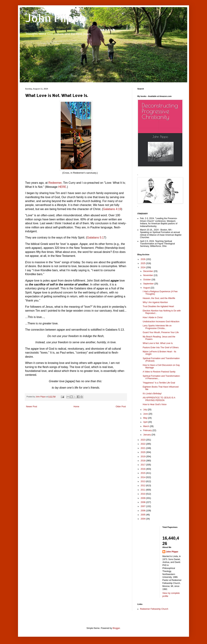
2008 (143, 502)
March (147, 426)
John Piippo (56, 18)
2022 (143, 444)
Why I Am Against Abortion (155, 302)
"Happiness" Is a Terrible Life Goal (159, 383)
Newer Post (32, 407)
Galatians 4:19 (112, 209)
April (146, 422)
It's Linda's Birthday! (152, 394)
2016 (143, 469)
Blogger (116, 628)
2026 (143, 259)
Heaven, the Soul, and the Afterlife (159, 298)
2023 (143, 440)
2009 (143, 498)
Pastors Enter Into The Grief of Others (161, 348)
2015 (143, 473)
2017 (143, 465)
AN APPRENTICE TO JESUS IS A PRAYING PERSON (159, 399)
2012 (143, 486)
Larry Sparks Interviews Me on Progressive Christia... (157, 327)
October (147, 280)
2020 (143, 452)
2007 (143, 506)
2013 (143, 481)
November (148, 275)
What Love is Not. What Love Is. (158, 343)
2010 (143, 494)
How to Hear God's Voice (155, 404)
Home (76, 407)
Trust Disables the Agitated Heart (158, 306)
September (149, 284)
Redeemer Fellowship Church (154, 609)
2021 (143, 448)
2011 (143, 490)
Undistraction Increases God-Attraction (161, 322)
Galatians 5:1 (95, 238)
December (148, 271)
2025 (143, 263)
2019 (143, 457)
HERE (62, 187)
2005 (143, 515)
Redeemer (55, 183)
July (145, 410)
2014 (143, 477)
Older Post (121, 407)
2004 (143, 519)
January (147, 435)
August (147, 288)
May (146, 418)
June (146, 414)
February (148, 430)
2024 (143, 267)
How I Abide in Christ (153, 317)
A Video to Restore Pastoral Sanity (159, 372)
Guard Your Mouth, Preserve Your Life (161, 332)
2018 (143, 461)
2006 (143, 511)
